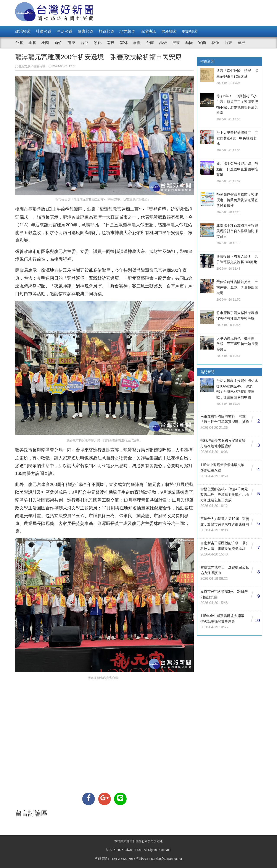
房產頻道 (169, 31)
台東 (228, 43)
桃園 (45, 43)
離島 (242, 43)
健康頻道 (85, 31)
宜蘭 (202, 43)
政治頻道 (23, 31)
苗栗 (71, 43)
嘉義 (137, 43)
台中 (84, 43)
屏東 (176, 43)
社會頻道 (44, 31)
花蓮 (215, 43)
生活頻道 (65, 31)
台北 (19, 43)
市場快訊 (148, 31)
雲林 (124, 43)
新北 (32, 43)
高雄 (163, 43)
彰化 (98, 43)
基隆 (189, 43)
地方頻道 (127, 31)
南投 (111, 43)
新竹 (58, 43)
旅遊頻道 (106, 31)
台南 (150, 43)
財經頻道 (190, 31)
